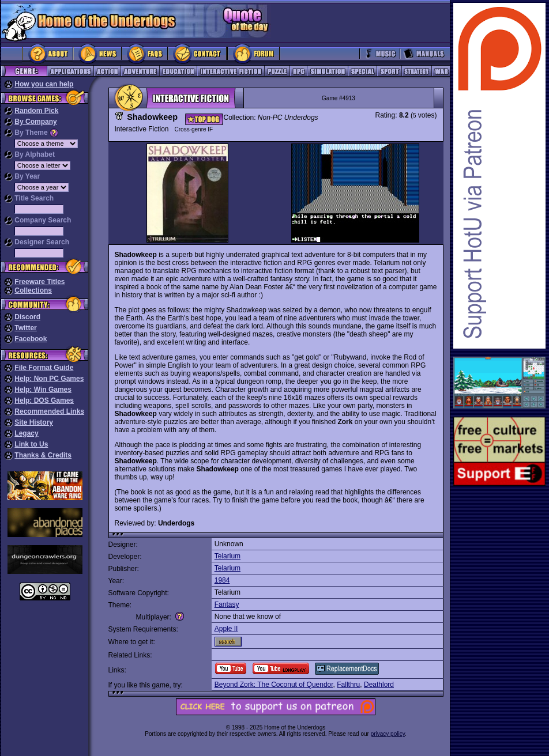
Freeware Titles (40, 282)
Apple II (226, 629)
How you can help (44, 84)
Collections (33, 290)
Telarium (228, 556)
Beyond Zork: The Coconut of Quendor (274, 685)
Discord (27, 317)
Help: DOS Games (44, 400)
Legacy (26, 433)
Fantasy (227, 604)
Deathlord (379, 685)
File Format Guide (44, 368)
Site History (34, 422)
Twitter (25, 328)
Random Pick (36, 111)
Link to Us (31, 444)
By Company (35, 122)
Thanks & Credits (43, 455)
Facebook (31, 339)
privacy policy (388, 734)
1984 (222, 580)
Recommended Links (49, 411)
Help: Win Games (43, 390)
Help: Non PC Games (49, 379)
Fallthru (348, 685)
